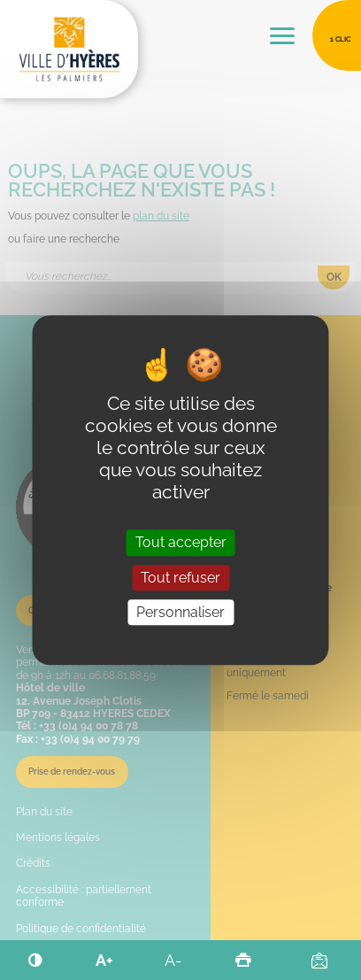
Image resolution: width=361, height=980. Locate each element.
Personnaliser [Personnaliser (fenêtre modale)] (180, 612)
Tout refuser (180, 578)
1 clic (340, 39)
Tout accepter (181, 543)
